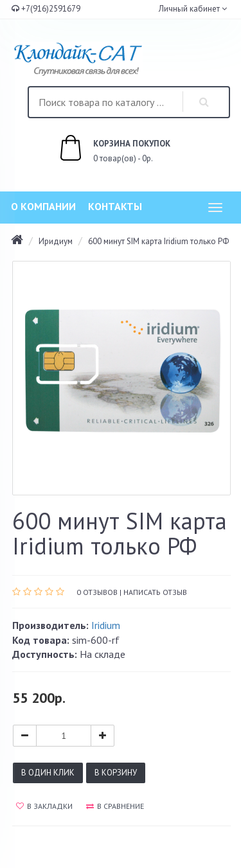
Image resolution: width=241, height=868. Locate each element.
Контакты (115, 206)
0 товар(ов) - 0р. (100, 150)
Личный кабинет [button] (188, 9)
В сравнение (115, 806)
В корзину (116, 773)
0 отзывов (97, 592)
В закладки (44, 806)
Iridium (106, 625)
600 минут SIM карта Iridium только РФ (158, 241)
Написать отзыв (155, 592)
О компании (43, 206)
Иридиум (56, 241)
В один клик (48, 773)
